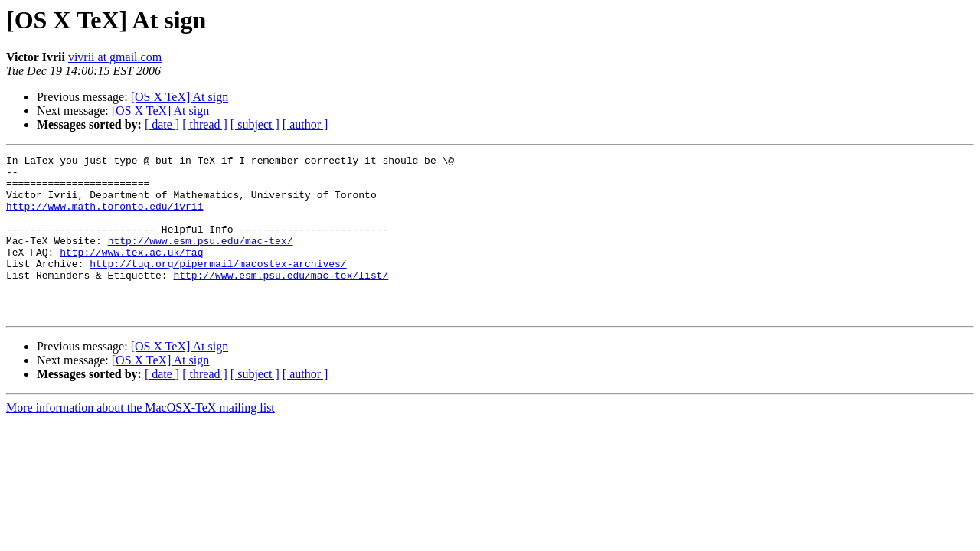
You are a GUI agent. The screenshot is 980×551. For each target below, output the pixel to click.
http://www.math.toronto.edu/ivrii (105, 217)
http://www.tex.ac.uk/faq (131, 272)
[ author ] (305, 124)
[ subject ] (255, 124)
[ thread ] (205, 124)
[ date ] (162, 124)
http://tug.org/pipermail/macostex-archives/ (218, 286)
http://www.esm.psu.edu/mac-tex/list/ (281, 300)
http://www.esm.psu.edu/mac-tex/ (201, 259)
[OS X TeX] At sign (180, 97)
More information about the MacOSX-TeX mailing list (140, 440)
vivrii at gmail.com (115, 57)
